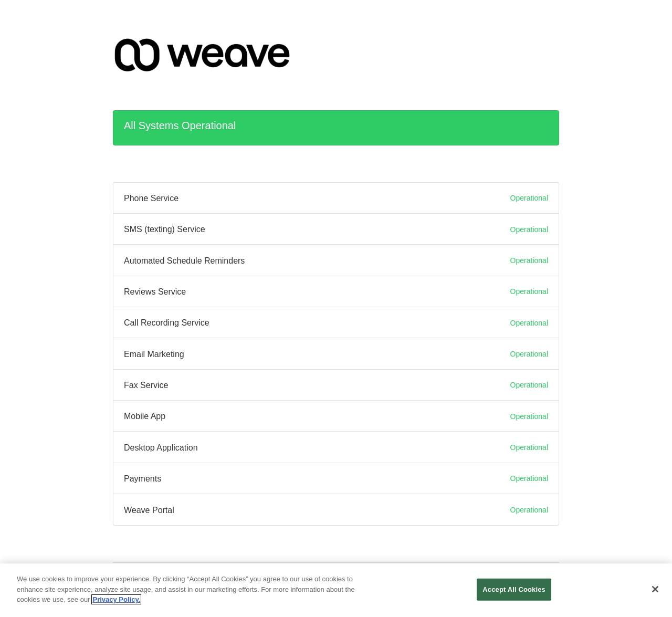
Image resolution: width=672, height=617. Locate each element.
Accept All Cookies (514, 592)
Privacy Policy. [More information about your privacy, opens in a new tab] (116, 603)
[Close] (655, 592)
